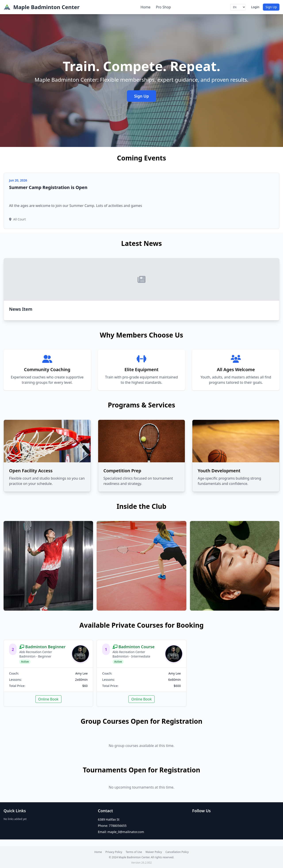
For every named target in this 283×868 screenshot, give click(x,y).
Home (145, 7)
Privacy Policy (114, 852)
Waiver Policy (154, 852)
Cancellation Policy (177, 852)
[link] (48, 673)
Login (255, 7)
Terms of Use (134, 852)
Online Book (48, 699)
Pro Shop (163, 7)
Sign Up (271, 7)
